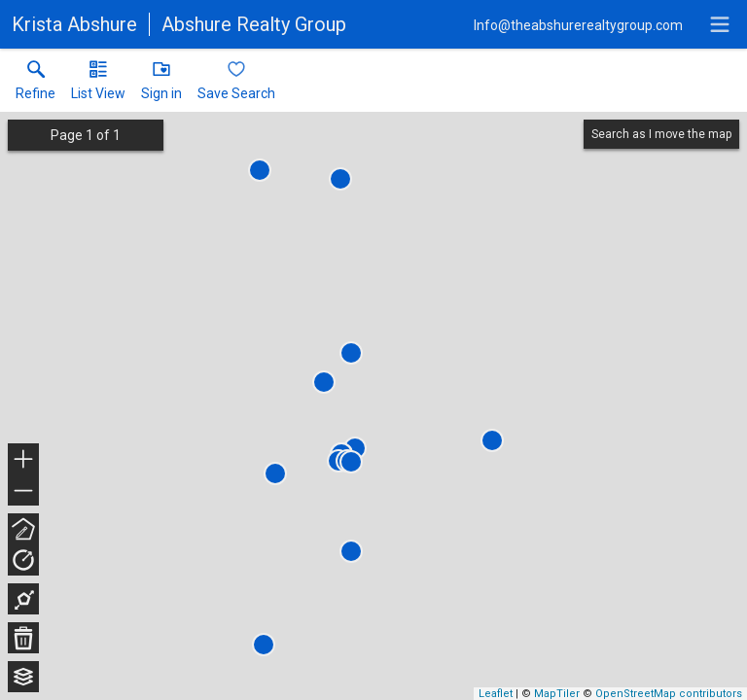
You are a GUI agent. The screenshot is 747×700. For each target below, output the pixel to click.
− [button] (23, 491)
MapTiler (557, 694)
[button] (98, 85)
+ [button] (24, 461)
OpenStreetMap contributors (669, 694)
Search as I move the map (661, 134)
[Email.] (578, 24)
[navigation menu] (720, 24)
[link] (36, 85)
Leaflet (496, 694)
